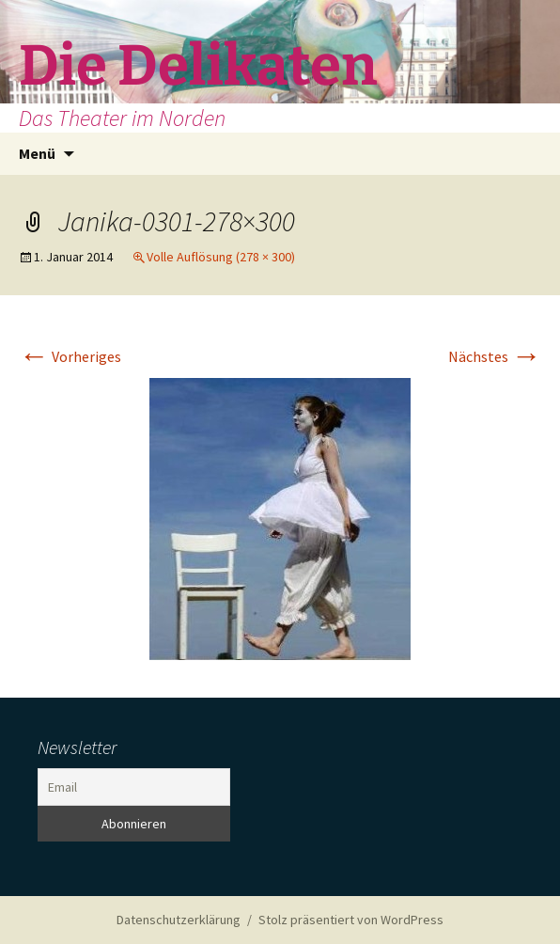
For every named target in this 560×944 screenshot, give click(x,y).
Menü (37, 153)
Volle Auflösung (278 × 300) (221, 257)
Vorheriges (70, 356)
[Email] (134, 787)
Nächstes (495, 356)
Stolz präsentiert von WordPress (351, 920)
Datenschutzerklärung (179, 920)
